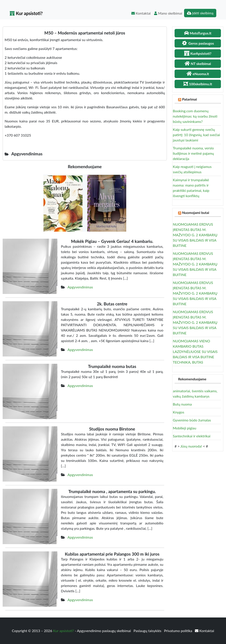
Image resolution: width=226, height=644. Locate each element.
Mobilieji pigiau (185, 428)
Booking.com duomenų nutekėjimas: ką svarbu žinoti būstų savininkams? (195, 116)
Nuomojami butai (196, 212)
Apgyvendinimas (80, 287)
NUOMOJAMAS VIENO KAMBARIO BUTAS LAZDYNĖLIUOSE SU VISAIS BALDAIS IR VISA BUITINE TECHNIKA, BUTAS (195, 352)
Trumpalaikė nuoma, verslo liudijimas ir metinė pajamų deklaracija (193, 153)
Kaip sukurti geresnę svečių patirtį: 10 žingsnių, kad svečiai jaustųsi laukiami (196, 135)
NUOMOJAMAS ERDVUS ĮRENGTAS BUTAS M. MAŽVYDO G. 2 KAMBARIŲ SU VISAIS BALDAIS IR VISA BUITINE (195, 235)
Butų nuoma (182, 404)
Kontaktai (141, 13)
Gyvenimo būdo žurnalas (192, 420)
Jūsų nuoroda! (191, 446)
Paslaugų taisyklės (148, 631)
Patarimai (189, 99)
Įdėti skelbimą (200, 13)
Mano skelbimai (168, 13)
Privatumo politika (179, 631)
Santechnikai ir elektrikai (192, 436)
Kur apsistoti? (26, 13)
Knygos (179, 412)
